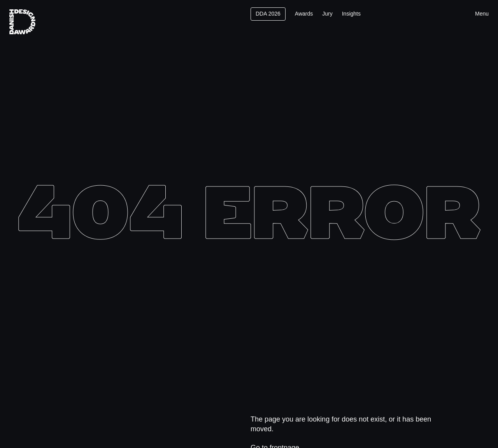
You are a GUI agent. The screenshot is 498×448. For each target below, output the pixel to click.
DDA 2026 (268, 14)
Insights (351, 14)
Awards (304, 14)
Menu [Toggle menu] (482, 14)
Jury (327, 14)
